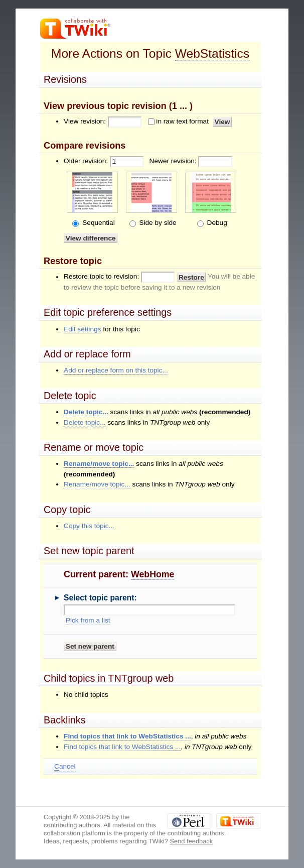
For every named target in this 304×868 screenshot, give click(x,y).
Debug (216, 223)
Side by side (157, 223)
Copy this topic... (89, 526)
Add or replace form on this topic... (116, 370)
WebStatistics (212, 53)
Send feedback (192, 841)
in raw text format (182, 121)
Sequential (97, 223)
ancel (65, 767)
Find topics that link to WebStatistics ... (127, 736)
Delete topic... (86, 412)
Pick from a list (88, 620)
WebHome (153, 574)
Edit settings (82, 329)
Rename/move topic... (99, 464)
